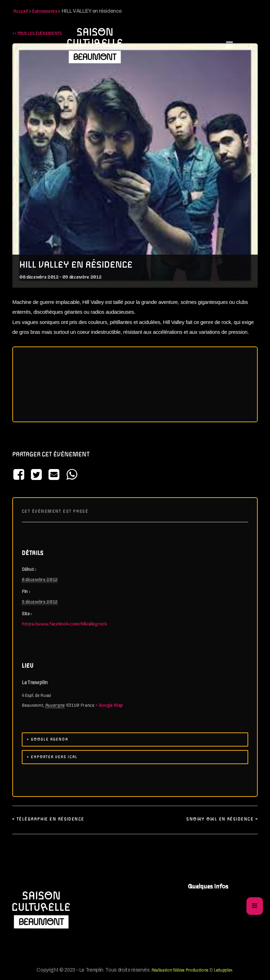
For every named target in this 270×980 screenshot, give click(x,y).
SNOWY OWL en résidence (222, 819)
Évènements (45, 11)
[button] (230, 45)
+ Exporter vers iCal (52, 757)
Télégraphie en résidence (48, 819)
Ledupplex (223, 970)
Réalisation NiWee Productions (180, 970)
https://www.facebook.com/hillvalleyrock (65, 624)
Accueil (21, 11)
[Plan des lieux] (135, 384)
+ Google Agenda (47, 739)
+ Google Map (109, 706)
